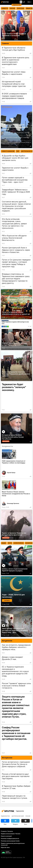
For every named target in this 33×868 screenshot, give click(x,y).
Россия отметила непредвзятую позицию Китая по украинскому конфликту (16, 143)
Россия (28, 816)
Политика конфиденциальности (10, 839)
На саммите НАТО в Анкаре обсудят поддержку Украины (16, 138)
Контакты (10, 831)
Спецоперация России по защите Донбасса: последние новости (15, 127)
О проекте (4, 831)
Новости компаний (6, 836)
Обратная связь (5, 847)
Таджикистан (5, 816)
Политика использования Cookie (10, 841)
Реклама (18, 834)
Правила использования (8, 834)
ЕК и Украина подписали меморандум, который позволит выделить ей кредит (16, 133)
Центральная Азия (18, 816)
